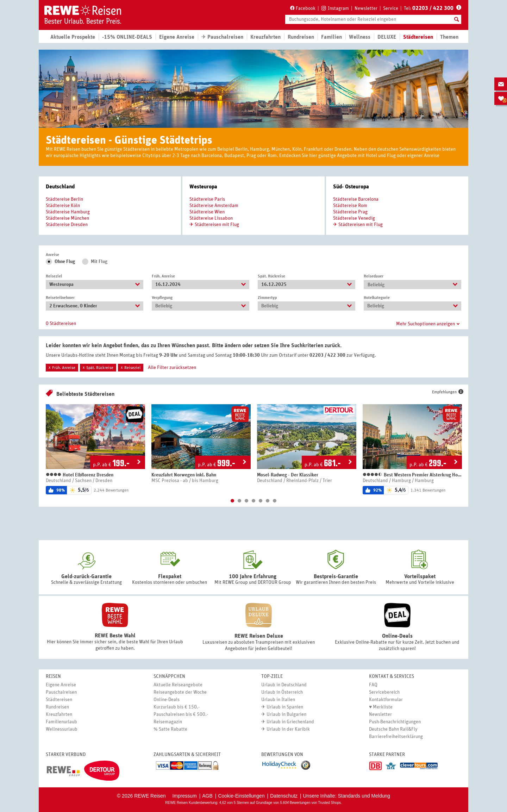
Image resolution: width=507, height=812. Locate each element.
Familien (331, 37)
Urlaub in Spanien (285, 707)
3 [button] (246, 501)
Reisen (53, 676)
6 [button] (268, 501)
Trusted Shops (329, 803)
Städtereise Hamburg (68, 212)
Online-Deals (167, 700)
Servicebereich (384, 692)
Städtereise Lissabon (211, 218)
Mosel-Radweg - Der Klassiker (288, 475)
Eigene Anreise (61, 685)
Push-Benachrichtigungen (395, 722)
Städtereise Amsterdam (214, 206)
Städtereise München (67, 218)
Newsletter (366, 8)
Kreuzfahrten (265, 37)
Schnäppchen (169, 676)
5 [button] (261, 501)
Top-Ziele (272, 676)
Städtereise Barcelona (356, 199)
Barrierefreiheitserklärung (396, 737)
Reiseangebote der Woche (180, 692)
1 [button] (232, 501)
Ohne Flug (65, 262)
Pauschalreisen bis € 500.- (181, 714)
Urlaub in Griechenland (290, 722)
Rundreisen (57, 707)
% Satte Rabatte (170, 729)
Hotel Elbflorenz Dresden (80, 475)
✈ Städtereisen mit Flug (214, 225)
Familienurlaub (61, 722)
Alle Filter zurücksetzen (172, 368)
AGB (207, 796)
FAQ (373, 685)
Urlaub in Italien (278, 700)
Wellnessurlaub (62, 729)
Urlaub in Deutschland (284, 685)
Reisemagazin (168, 722)
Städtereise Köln (63, 206)
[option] (95, 449)
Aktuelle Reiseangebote (178, 685)
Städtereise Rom (350, 206)
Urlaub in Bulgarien (286, 714)
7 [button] (275, 501)
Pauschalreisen (61, 692)
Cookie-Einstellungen (241, 796)
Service (391, 8)
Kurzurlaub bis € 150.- (177, 707)
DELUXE (387, 37)
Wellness (360, 37)
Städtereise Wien (207, 212)
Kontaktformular (386, 700)
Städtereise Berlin (64, 199)
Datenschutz (284, 796)
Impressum (185, 796)
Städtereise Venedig (354, 218)
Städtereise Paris (207, 199)
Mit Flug (99, 262)
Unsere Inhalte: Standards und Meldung (347, 796)
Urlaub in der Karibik (288, 729)
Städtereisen (59, 700)
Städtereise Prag (350, 212)
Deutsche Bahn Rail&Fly (393, 729)
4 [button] (254, 501)
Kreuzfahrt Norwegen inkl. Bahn (184, 475)
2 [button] (239, 501)
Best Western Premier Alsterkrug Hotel (412, 475)
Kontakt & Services (392, 676)
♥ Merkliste (381, 707)
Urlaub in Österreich (282, 692)
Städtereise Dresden (67, 225)
